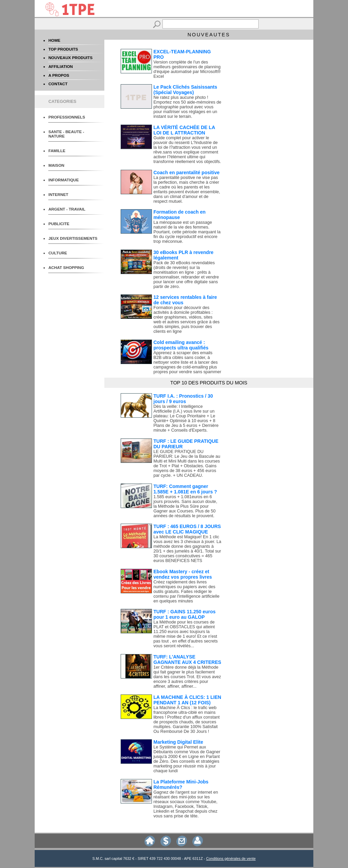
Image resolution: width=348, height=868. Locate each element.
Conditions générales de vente (231, 858)
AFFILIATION (60, 66)
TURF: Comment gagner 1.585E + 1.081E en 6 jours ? (185, 489)
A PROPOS (59, 75)
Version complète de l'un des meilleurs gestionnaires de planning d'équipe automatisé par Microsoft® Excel (187, 69)
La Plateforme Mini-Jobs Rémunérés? (181, 784)
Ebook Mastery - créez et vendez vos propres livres (183, 574)
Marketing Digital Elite (178, 742)
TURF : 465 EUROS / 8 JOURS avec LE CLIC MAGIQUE (187, 529)
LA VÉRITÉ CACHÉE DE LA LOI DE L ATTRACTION (184, 130)
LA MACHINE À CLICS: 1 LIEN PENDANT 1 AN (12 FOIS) (187, 700)
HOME (54, 40)
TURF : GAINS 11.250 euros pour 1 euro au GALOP (185, 614)
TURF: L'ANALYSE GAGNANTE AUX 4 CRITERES (187, 659)
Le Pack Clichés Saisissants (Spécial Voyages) (186, 90)
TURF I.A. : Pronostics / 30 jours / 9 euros (183, 399)
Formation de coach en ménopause (180, 215)
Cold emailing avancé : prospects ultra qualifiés (181, 345)
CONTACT (58, 84)
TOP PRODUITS (63, 49)
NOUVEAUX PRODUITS (70, 58)
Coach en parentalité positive (187, 173)
